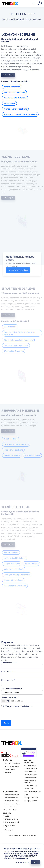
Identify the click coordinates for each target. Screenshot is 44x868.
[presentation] (19, 715)
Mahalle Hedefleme (12, 87)
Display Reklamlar (31, 768)
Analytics (8, 772)
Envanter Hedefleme (11, 801)
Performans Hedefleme (12, 804)
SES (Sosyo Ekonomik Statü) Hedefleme (20, 114)
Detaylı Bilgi (8, 75)
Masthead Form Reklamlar (30, 782)
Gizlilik (7, 816)
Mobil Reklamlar (30, 765)
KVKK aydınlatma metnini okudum (18, 706)
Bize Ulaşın (8, 830)
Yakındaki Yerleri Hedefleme (15, 109)
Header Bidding (10, 769)
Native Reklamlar (31, 775)
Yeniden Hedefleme (11, 798)
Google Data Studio (32, 798)
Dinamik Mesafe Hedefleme (15, 98)
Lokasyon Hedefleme (12, 795)
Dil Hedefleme (9, 103)
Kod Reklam (29, 789)
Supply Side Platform (12, 766)
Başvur (6, 723)
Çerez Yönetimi (22, 862)
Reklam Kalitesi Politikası (9, 826)
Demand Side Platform (12, 763)
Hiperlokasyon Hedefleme (14, 92)
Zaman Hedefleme (11, 807)
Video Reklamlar (31, 772)
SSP (27, 795)
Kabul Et (36, 862)
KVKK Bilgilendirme (11, 819)
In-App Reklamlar (31, 785)
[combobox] (6, 701)
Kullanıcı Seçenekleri (12, 822)
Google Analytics (31, 801)
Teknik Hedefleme (11, 810)
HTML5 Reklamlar (31, 778)
